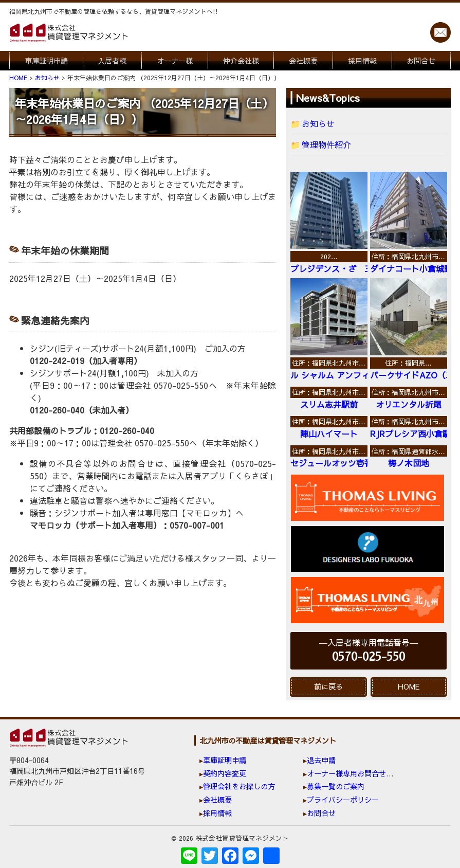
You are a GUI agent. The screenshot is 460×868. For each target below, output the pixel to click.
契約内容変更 (225, 773)
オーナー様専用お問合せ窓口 (354, 773)
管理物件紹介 (326, 144)
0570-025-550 (369, 657)
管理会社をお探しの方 (239, 786)
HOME (409, 686)
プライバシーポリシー (343, 800)
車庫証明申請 (46, 61)
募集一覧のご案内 (336, 786)
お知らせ (318, 123)
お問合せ (421, 61)
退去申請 (321, 760)
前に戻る (328, 686)
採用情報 (362, 61)
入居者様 (112, 61)
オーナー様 (175, 61)
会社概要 (303, 61)
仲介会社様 (241, 61)
